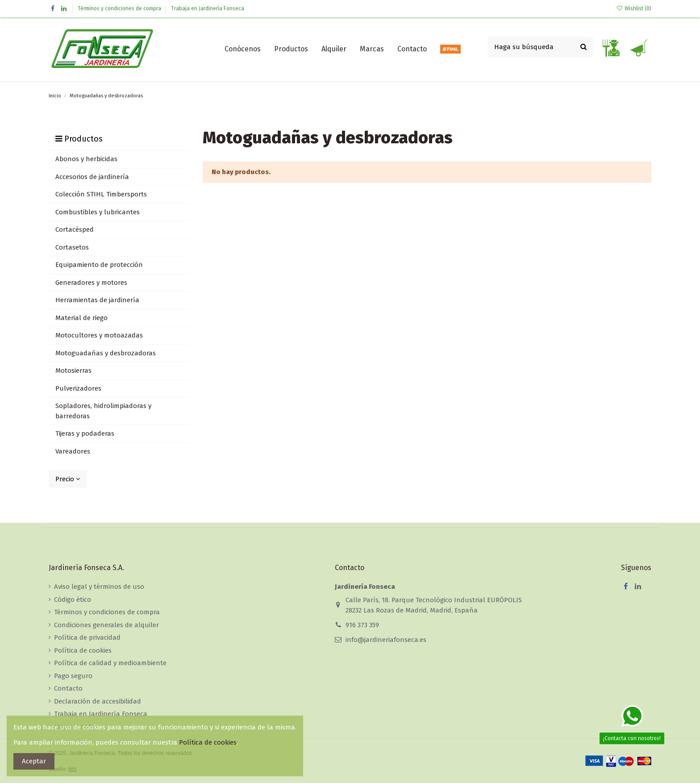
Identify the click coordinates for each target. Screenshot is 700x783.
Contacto (68, 688)
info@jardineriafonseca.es (386, 640)
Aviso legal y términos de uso (99, 587)
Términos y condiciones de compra (120, 8)
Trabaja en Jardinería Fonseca (208, 8)
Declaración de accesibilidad (98, 701)
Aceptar (34, 761)
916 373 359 (362, 625)
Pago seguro (73, 676)
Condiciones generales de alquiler (106, 625)
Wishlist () (634, 8)
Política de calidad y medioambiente (110, 663)
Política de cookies (83, 650)
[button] (291, 49)
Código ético (73, 600)
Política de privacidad (87, 637)
